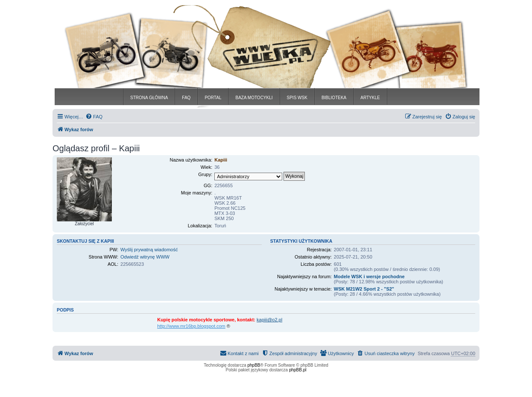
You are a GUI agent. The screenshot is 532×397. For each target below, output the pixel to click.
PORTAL (213, 98)
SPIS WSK (297, 98)
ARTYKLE (370, 98)
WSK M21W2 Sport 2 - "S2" (364, 289)
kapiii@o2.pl (269, 320)
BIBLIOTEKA (334, 98)
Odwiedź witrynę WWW (145, 257)
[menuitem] (94, 117)
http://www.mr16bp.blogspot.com (191, 326)
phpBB (254, 365)
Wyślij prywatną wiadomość (149, 250)
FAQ (186, 98)
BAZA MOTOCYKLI (254, 98)
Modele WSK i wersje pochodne (369, 276)
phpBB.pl (298, 370)
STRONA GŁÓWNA (149, 98)
